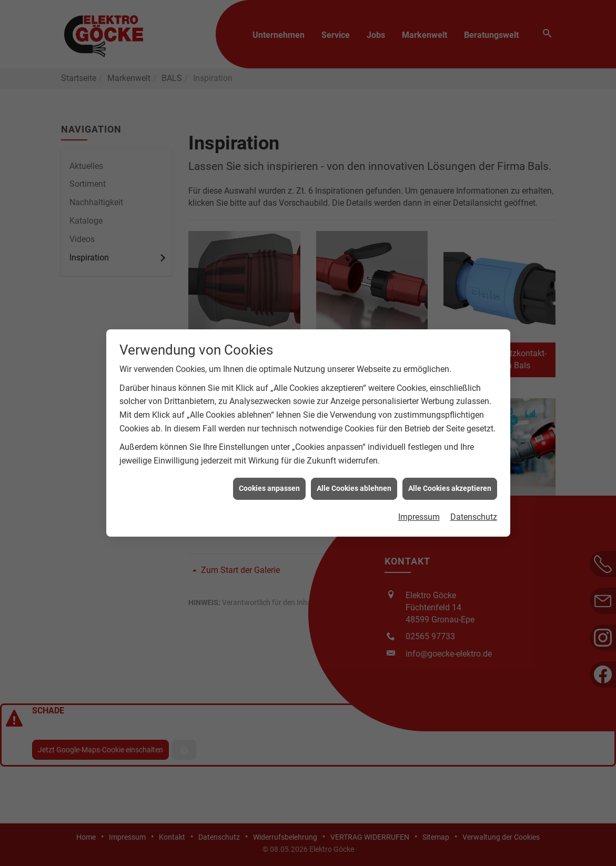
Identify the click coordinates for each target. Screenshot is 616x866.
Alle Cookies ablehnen (354, 482)
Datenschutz (474, 511)
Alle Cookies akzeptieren (450, 482)
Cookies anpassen (269, 482)
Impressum (419, 511)
